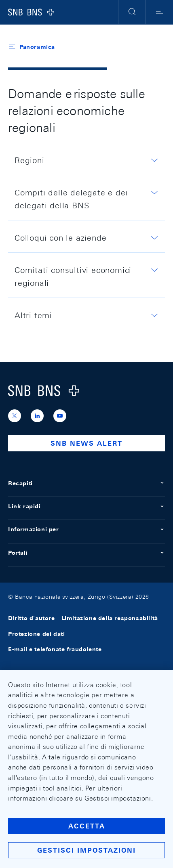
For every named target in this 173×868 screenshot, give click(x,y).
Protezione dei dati (36, 634)
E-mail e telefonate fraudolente (55, 649)
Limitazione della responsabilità (110, 619)
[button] (132, 12)
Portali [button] (86, 553)
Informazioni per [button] (86, 529)
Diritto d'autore (32, 619)
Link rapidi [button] (86, 506)
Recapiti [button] (86, 483)
